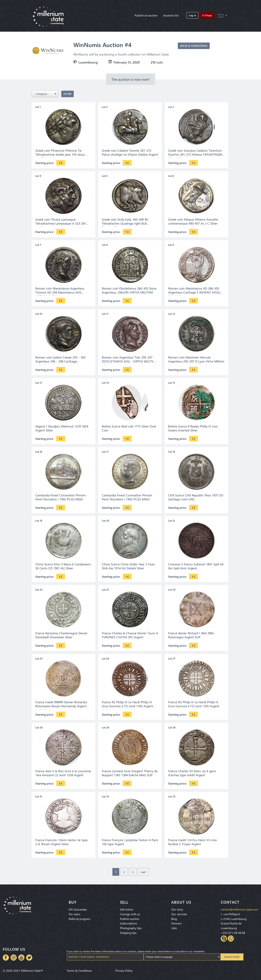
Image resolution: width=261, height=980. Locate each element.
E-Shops (207, 15)
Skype (224, 937)
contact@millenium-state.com (240, 908)
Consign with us (130, 913)
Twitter (29, 955)
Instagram (14, 955)
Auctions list (171, 15)
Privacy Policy (124, 969)
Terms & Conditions (79, 969)
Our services (179, 913)
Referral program (80, 917)
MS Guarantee (78, 908)
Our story (177, 908)
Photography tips (131, 927)
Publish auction (130, 917)
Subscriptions (129, 922)
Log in (192, 15)
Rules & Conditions (194, 46)
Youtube (21, 955)
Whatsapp (231, 937)
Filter (68, 94)
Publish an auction (146, 15)
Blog (174, 917)
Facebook (6, 955)
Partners (177, 922)
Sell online (127, 908)
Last (143, 872)
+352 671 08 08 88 (233, 931)
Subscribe (232, 954)
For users (74, 913)
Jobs (174, 927)
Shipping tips (128, 931)
